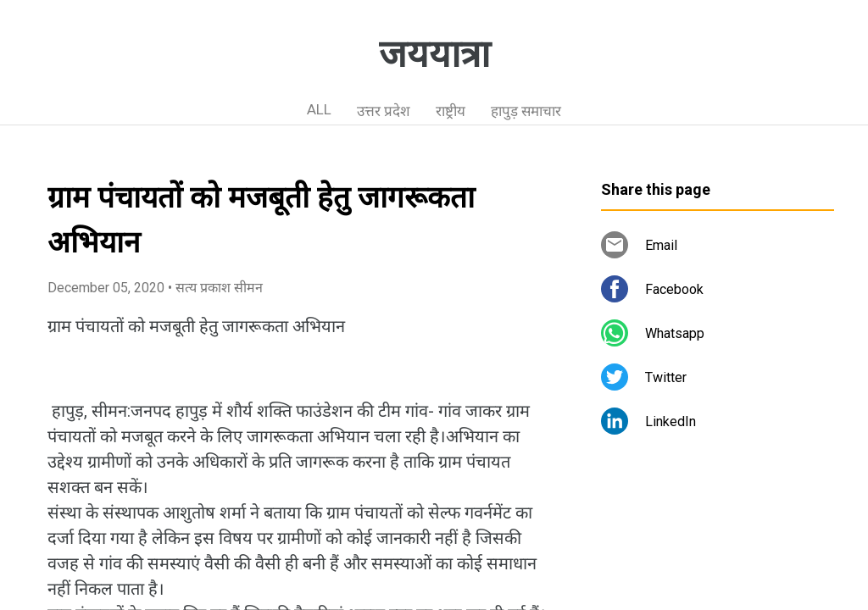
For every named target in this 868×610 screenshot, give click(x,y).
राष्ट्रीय (451, 111)
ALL (319, 109)
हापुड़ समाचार (526, 111)
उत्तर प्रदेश (384, 111)
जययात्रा (434, 54)
